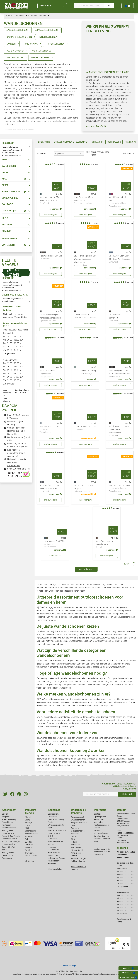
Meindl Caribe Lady (89, 372)
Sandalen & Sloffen (10, 839)
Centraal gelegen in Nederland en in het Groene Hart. (16, 431)
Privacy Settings (69, 966)
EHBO (50, 836)
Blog (96, 842)
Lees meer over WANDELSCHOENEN (19, 130)
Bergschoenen (8, 833)
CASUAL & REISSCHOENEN (19, 37)
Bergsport (6, 817)
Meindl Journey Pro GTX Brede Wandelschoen (51, 200)
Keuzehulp (54, 810)
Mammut (29, 847)
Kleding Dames (8, 853)
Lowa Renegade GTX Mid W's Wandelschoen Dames (120, 374)
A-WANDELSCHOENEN (17, 30)
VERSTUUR (127, 794)
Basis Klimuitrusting (56, 819)
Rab (27, 839)
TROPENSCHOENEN (55, 44)
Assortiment (52, 6)
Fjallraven (29, 836)
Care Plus (29, 845)
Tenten (5, 850)
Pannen (74, 856)
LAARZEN (11, 44)
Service (97, 828)
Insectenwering (54, 850)
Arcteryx (28, 823)
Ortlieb (28, 850)
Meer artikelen (86, 569)
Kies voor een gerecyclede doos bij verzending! (17, 453)
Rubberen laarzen (78, 861)
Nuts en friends (77, 853)
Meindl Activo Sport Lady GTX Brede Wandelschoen (120, 259)
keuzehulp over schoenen (71, 765)
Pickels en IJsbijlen (79, 858)
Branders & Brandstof (57, 830)
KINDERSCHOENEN (48, 37)
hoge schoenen (118, 678)
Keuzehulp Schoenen (10, 147)
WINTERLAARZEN (15, 58)
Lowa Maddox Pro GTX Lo (55, 544)
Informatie (100, 810)
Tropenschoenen (23, 95)
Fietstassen (53, 839)
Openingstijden (100, 817)
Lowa (27, 825)
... (26, 16)
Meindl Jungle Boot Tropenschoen (51, 374)
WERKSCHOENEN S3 (42, 51)
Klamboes (52, 864)
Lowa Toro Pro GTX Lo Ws (120, 488)
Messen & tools (77, 850)
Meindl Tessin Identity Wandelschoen (107, 544)
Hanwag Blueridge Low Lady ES (85, 489)
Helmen (74, 842)
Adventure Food (32, 834)
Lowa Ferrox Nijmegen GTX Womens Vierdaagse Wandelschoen (85, 261)
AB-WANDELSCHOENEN (46, 30)
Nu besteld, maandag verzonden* (17, 462)
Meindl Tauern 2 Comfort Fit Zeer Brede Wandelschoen (120, 431)
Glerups (28, 820)
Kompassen (76, 847)
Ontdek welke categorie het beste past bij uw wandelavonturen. (96, 667)
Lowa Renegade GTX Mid (51, 258)
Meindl (28, 817)
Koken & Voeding (9, 819)
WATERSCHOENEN (15, 51)
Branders (75, 828)
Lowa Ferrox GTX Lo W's (51, 429)
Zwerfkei (29, 842)
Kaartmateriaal (54, 853)
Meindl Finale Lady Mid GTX (120, 202)
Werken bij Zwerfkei (102, 839)
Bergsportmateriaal (79, 823)
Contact (97, 814)
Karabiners (76, 845)
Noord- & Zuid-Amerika (11, 836)
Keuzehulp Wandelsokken (12, 156)
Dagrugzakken (54, 833)
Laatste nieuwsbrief (102, 849)
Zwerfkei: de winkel (102, 836)
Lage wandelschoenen (75, 685)
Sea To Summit (31, 856)
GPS (73, 839)
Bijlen (50, 828)
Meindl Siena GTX (85, 316)
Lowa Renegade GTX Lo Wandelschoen (85, 200)
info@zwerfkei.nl (22, 390)
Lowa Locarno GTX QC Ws (86, 428)
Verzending (99, 822)
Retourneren (99, 819)
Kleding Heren (8, 830)
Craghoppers (30, 831)
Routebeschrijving (101, 825)
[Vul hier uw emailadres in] (101, 794)
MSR (27, 828)
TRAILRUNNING (31, 44)
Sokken (5, 814)
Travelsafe (29, 853)
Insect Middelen (8, 844)
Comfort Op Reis (9, 847)
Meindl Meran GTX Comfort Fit (120, 318)
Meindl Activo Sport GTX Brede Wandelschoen (51, 489)
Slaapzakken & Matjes (11, 842)
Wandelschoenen (9, 828)
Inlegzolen (52, 847)
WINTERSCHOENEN (40, 58)
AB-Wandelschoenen (42, 85)
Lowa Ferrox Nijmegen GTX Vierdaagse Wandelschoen (51, 318)
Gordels (74, 836)
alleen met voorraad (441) (100, 154)
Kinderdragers (54, 861)
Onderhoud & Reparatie (79, 811)
